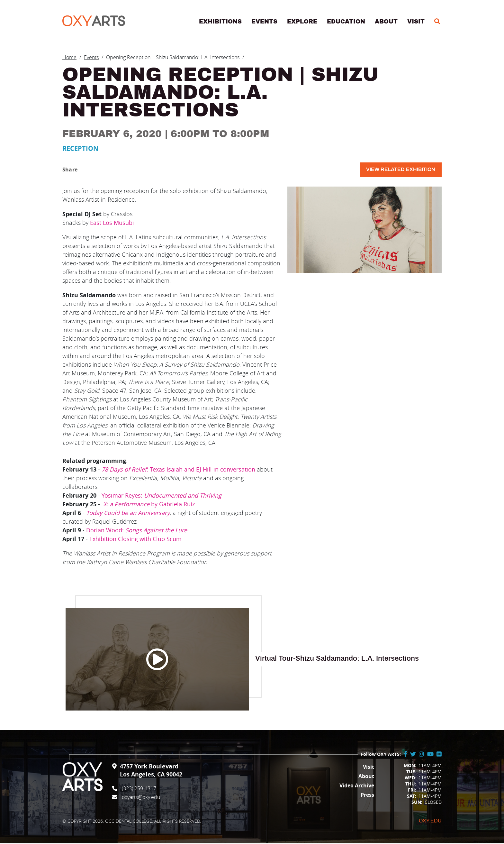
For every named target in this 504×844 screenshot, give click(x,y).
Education (346, 22)
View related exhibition (401, 170)
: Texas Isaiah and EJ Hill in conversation (178, 470)
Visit (416, 22)
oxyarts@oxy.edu (141, 798)
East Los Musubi (112, 223)
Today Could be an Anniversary (128, 513)
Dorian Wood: (137, 531)
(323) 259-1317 (139, 789)
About (386, 22)
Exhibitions (220, 22)
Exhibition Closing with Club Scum (135, 539)
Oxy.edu (430, 821)
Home (69, 58)
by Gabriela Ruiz (149, 505)
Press (367, 795)
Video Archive (357, 786)
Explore (302, 22)
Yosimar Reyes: (162, 496)
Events (264, 22)
